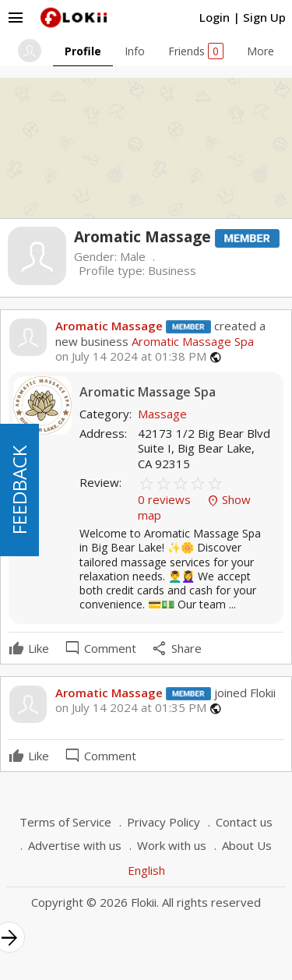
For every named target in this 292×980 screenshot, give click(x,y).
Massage (162, 414)
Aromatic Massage (109, 326)
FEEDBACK (19, 490)
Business (172, 270)
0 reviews (166, 499)
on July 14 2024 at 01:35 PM (131, 708)
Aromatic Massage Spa (191, 341)
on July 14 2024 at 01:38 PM (131, 356)
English (146, 870)
